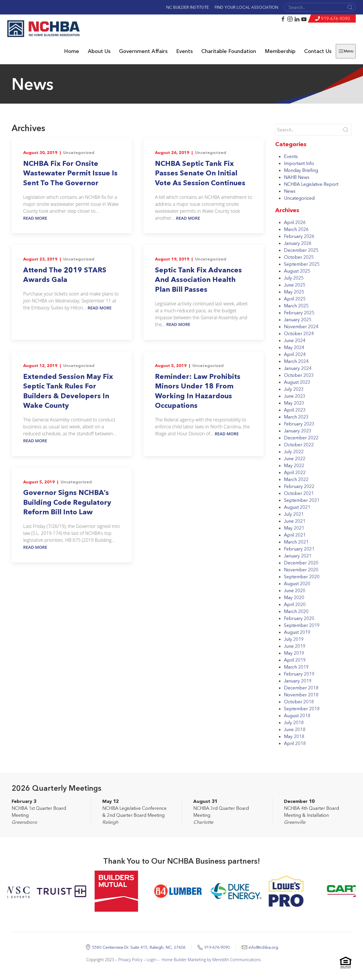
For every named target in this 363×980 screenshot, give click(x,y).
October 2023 (299, 375)
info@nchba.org (263, 947)
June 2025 (295, 285)
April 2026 (295, 222)
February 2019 (299, 674)
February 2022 (299, 486)
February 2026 (299, 236)
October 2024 (299, 333)
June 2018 (295, 729)
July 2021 (294, 514)
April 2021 (295, 535)
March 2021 (296, 542)
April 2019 (295, 660)
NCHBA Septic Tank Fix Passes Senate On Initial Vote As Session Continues (200, 173)
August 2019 (297, 632)
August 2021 (297, 507)
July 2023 (294, 389)
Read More (35, 218)
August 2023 (297, 382)
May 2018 (294, 736)
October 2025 (299, 257)
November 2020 (301, 570)
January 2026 (298, 243)
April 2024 (295, 354)
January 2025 (298, 320)
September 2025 (302, 264)
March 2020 (296, 611)
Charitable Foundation (229, 51)
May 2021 (294, 528)
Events (184, 51)
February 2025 (299, 313)
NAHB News (297, 177)
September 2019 (302, 625)
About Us (99, 51)
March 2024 (296, 361)
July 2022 (294, 452)
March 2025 (296, 306)
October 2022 (299, 445)
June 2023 (295, 396)
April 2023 (295, 410)
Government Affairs (143, 51)
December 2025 (301, 250)
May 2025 (294, 292)
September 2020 (302, 577)
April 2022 (295, 472)
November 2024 (301, 326)
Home (72, 51)
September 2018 (302, 709)
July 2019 (294, 639)
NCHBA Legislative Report (311, 184)
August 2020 (297, 583)
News (290, 191)
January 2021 (298, 556)
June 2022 (295, 458)
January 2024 (298, 368)
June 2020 (295, 590)
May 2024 (294, 347)
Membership (280, 51)
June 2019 (295, 646)
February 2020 (299, 618)
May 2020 (294, 597)
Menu (346, 51)
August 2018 (297, 715)
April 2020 (295, 604)
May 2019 (294, 653)
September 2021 (302, 500)
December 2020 (301, 563)
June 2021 (295, 521)
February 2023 (299, 424)
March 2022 (296, 479)
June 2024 (295, 340)
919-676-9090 (335, 19)
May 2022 (294, 465)
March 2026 (296, 229)
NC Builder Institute (188, 7)
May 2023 (294, 403)
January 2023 (298, 431)
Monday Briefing (301, 170)
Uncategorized (79, 153)
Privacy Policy (130, 960)
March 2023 (296, 417)
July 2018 (294, 722)
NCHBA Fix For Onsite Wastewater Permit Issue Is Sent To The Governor (70, 173)
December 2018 (301, 688)
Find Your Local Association (246, 7)
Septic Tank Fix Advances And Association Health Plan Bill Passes (198, 280)
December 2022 (301, 438)
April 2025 (295, 299)
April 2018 (295, 743)
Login (152, 960)
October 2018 (299, 702)
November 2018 (301, 695)
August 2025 (297, 271)
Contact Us (318, 51)
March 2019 (296, 667)
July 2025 (294, 278)
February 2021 (299, 549)
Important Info (299, 163)
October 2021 (299, 493)
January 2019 (298, 681)
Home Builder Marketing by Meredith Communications (211, 960)
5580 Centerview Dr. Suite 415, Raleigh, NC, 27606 (139, 947)
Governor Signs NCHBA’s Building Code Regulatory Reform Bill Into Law (67, 502)
